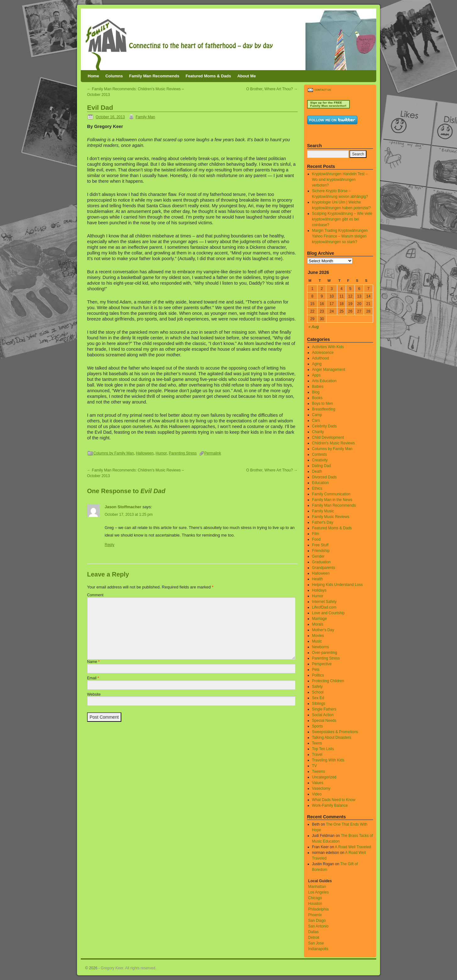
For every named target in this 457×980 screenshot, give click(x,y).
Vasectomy (321, 788)
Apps (316, 375)
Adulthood (321, 358)
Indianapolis (318, 949)
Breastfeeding (324, 409)
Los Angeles (318, 892)
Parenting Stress (183, 453)
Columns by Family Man (114, 453)
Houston (315, 904)
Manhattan (317, 887)
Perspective (322, 664)
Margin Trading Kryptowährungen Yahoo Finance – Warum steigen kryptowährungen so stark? (340, 236)
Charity (318, 432)
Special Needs (324, 721)
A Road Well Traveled (353, 847)
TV (314, 766)
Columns (114, 76)
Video (317, 794)
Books (317, 398)
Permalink (213, 453)
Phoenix (315, 915)
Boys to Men (323, 404)
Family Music (323, 511)
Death (317, 471)
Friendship (321, 551)
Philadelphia (318, 909)
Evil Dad (100, 107)
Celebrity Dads (325, 426)
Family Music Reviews (331, 517)
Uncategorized (324, 777)
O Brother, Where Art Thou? (272, 89)
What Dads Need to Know (334, 800)
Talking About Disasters (332, 738)
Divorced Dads (325, 477)
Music (317, 641)
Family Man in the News (332, 500)
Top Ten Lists (323, 749)
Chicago (315, 898)
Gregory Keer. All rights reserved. (129, 968)
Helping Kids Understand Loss (337, 585)
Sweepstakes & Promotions (335, 732)
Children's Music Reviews (333, 443)
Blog (316, 392)
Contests (319, 454)
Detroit (314, 938)
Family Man (145, 117)
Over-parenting (325, 653)
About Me (247, 76)
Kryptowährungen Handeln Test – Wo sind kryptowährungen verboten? (340, 180)
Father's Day (323, 522)
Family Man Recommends (154, 76)
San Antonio (318, 926)
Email (93, 678)
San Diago (317, 921)
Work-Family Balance (330, 805)
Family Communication (331, 494)
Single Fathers (324, 709)
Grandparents (324, 568)
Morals (318, 624)
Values (318, 783)
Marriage (319, 619)
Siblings (319, 704)
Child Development (328, 437)
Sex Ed (318, 698)
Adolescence (323, 353)
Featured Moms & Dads (208, 76)
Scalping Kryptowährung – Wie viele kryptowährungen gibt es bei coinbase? (342, 219)
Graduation (321, 562)
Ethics (317, 488)
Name (93, 662)
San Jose (316, 943)
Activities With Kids (328, 347)
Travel (317, 754)
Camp (317, 415)
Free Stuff (320, 545)
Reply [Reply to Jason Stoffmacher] (110, 545)
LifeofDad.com (324, 607)
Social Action (323, 715)
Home (93, 76)
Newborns (321, 647)
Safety (317, 687)
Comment (95, 595)
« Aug (314, 327)
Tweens (319, 771)
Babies (318, 387)
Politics (318, 675)
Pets (316, 670)
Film (316, 534)
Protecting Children (328, 681)
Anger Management (329, 370)
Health (318, 579)
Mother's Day (323, 630)
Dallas (313, 932)
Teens (317, 743)
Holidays (319, 590)
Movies (318, 636)
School (318, 692)
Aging (317, 364)
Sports (318, 726)
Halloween (145, 453)
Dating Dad (322, 466)
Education (320, 483)
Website (94, 694)
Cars (316, 420)
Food (316, 539)
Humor (161, 453)
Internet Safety (324, 602)
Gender (318, 556)
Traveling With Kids (328, 760)
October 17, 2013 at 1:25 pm (129, 515)
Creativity (320, 460)
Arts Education (324, 381)
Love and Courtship (328, 613)
